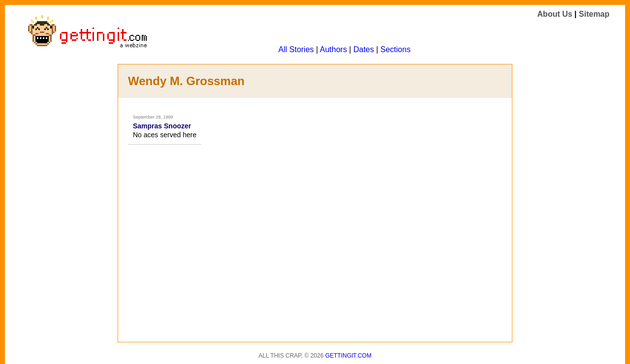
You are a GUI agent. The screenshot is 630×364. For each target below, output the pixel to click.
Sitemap (594, 14)
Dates (364, 49)
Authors (333, 49)
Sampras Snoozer (162, 126)
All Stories (296, 49)
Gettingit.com (348, 356)
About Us (555, 14)
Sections (395, 49)
